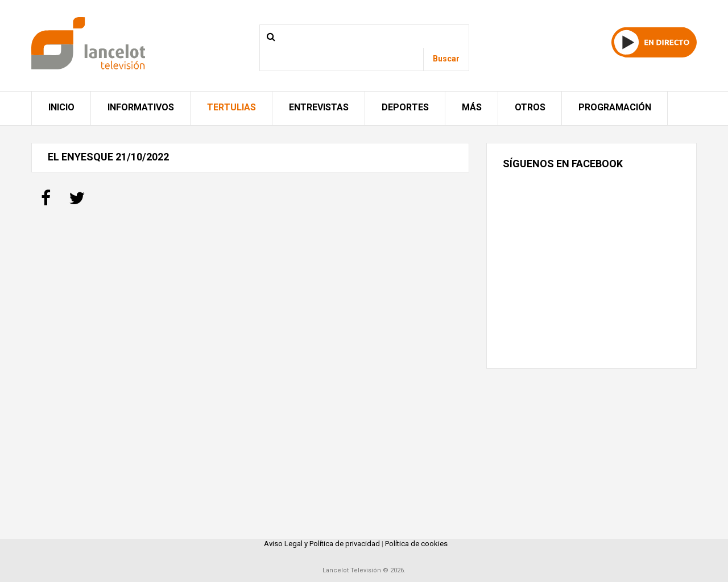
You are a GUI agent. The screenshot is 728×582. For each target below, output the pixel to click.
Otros (530, 107)
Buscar (446, 59)
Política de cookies (416, 544)
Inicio (61, 107)
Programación (615, 107)
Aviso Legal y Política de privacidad (322, 544)
